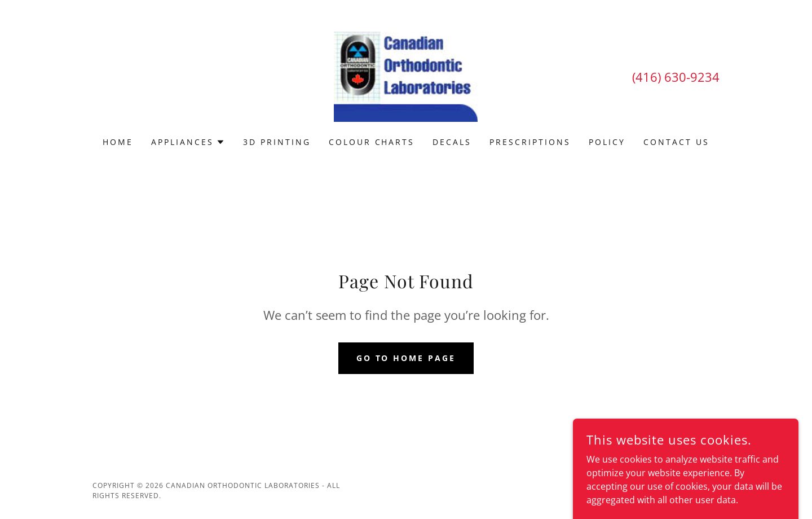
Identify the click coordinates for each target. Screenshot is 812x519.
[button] (188, 142)
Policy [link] (607, 142)
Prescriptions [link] (530, 142)
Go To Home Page (406, 358)
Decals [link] (452, 142)
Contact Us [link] (676, 142)
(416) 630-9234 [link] (676, 77)
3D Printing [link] (277, 142)
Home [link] (118, 142)
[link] (406, 76)
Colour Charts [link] (372, 142)
